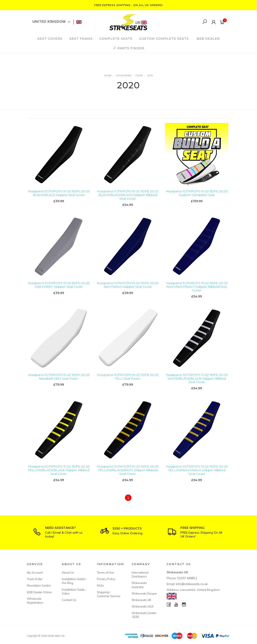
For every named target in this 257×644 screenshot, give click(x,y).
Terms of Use (105, 572)
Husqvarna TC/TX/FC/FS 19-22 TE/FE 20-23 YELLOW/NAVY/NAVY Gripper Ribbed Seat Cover (197, 477)
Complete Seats (116, 39)
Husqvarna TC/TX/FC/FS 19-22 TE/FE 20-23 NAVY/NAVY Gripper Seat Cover (128, 291)
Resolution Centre (39, 585)
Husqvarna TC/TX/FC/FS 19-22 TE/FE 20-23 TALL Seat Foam (128, 383)
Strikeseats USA (143, 606)
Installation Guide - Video (74, 592)
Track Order (35, 579)
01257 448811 (187, 578)
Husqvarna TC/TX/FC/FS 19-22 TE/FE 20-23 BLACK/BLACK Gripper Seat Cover (59, 193)
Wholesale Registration (35, 601)
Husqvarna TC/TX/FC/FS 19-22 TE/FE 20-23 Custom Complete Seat (197, 193)
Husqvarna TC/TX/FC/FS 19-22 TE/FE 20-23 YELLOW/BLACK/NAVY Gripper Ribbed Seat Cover (128, 477)
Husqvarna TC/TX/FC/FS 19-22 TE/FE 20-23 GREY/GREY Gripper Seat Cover (59, 291)
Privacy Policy (106, 579)
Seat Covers (50, 39)
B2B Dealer (208, 39)
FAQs (100, 585)
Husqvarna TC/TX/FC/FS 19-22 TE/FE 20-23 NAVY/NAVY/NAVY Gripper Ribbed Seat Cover (197, 293)
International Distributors (140, 574)
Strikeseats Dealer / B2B (144, 615)
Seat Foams (81, 39)
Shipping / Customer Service (109, 594)
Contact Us (69, 600)
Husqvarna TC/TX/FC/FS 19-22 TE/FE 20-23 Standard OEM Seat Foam (59, 383)
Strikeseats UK (141, 600)
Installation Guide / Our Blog (74, 581)
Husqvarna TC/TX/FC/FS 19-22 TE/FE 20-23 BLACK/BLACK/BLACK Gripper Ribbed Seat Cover (128, 195)
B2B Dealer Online (39, 592)
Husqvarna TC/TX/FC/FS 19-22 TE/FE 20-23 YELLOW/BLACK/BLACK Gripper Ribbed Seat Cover (59, 477)
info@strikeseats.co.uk (192, 584)
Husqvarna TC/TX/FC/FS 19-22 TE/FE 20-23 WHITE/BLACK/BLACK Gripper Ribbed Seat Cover (197, 385)
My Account (35, 572)
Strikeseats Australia (139, 585)
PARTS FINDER (129, 48)
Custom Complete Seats (164, 39)
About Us (68, 572)
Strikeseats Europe (144, 593)
